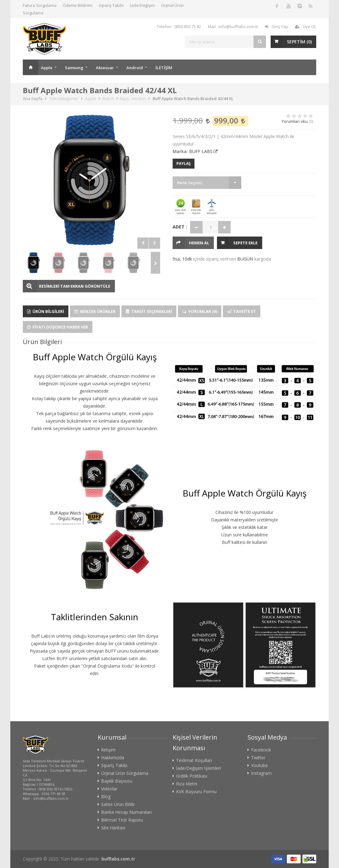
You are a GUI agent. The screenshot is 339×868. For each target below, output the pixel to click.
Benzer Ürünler (95, 311)
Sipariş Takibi (111, 5)
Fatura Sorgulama (40, 5)
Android (135, 68)
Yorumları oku (295, 121)
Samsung (74, 68)
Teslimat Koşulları (194, 760)
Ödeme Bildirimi (78, 5)
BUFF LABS (201, 151)
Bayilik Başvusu (117, 781)
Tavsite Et (242, 311)
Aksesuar (105, 68)
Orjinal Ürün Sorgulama (125, 773)
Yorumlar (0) (200, 311)
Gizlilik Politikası (192, 776)
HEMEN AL (199, 243)
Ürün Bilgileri (46, 311)
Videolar (109, 789)
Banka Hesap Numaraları (126, 812)
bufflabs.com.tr (118, 859)
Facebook (261, 750)
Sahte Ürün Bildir (118, 804)
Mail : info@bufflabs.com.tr (233, 26)
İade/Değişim (142, 5)
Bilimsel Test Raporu (122, 820)
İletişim (108, 750)
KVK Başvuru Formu (196, 792)
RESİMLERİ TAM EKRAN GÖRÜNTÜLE (75, 286)
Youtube (259, 765)
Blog (106, 797)
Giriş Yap (277, 26)
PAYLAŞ (184, 163)
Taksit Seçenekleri (149, 311)
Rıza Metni (187, 784)
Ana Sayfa (31, 67)
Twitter (258, 758)
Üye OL (306, 26)
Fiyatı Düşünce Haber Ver (58, 327)
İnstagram (261, 773)
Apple (47, 68)
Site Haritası (113, 828)
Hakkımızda (113, 758)
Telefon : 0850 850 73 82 (179, 26)
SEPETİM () (299, 42)
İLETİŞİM (164, 68)
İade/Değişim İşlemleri (199, 768)
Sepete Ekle (245, 243)
